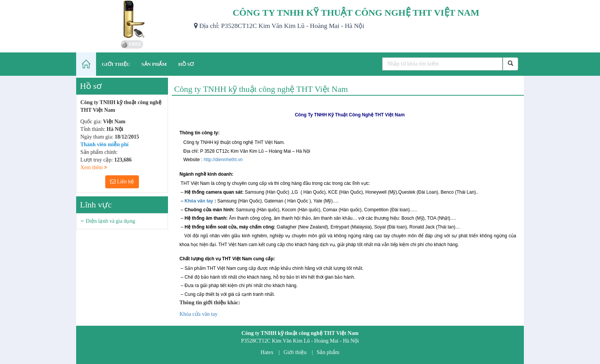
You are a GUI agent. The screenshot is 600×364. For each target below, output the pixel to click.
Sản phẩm (328, 352)
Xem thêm (94, 167)
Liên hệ (122, 182)
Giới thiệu (295, 352)
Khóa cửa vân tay (199, 314)
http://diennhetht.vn (223, 160)
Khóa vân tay (199, 201)
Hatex (267, 352)
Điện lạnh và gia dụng (110, 221)
